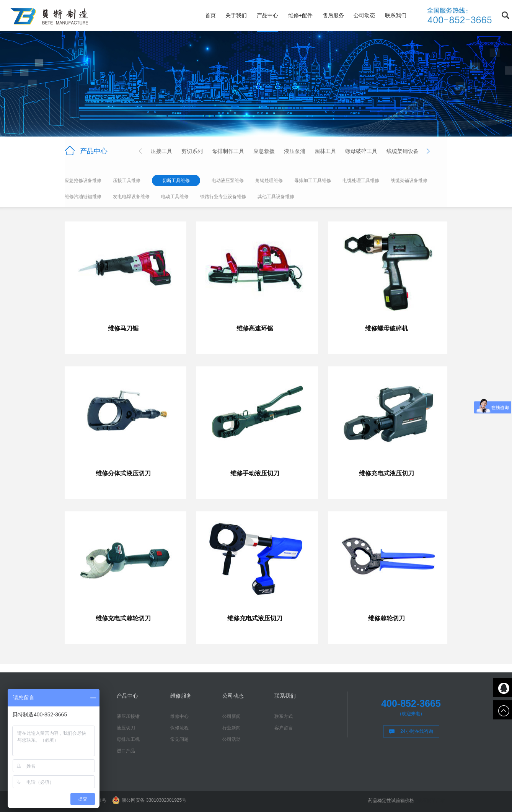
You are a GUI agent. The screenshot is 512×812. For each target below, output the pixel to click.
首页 (210, 15)
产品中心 (267, 15)
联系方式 (284, 716)
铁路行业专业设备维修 (223, 197)
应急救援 (264, 151)
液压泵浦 (295, 151)
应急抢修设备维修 (83, 181)
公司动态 (364, 15)
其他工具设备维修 (276, 197)
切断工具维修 (176, 181)
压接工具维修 (127, 181)
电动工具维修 (175, 197)
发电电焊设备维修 (131, 197)
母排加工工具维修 (313, 181)
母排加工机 (128, 739)
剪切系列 (192, 151)
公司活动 (232, 739)
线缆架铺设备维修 (409, 181)
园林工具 (325, 151)
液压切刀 (126, 728)
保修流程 (179, 728)
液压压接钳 (128, 716)
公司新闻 (232, 716)
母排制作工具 (228, 151)
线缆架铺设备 (403, 151)
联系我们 (396, 15)
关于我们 (236, 15)
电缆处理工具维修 (361, 181)
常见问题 (179, 739)
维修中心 (179, 716)
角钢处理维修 (269, 181)
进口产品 (126, 751)
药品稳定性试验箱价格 (391, 801)
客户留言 (284, 728)
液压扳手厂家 (431, 801)
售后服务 (333, 15)
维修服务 (181, 696)
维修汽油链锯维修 (83, 197)
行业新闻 (232, 728)
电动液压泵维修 (228, 181)
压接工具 (161, 151)
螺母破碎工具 (361, 151)
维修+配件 (300, 15)
